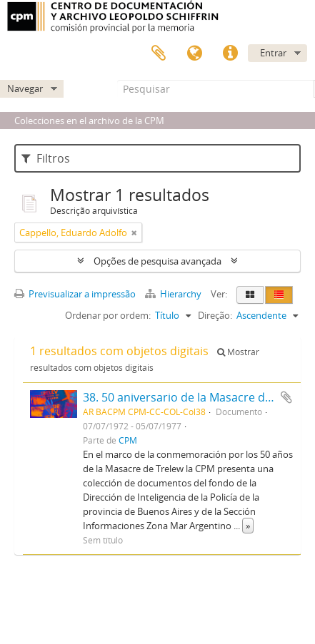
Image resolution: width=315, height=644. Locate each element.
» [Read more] (248, 526)
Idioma (194, 53)
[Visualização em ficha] (250, 295)
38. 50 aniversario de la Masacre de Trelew (196, 397)
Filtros (46, 158)
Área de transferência (159, 53)
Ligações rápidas (230, 53)
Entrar (273, 53)
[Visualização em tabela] (279, 295)
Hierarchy (174, 294)
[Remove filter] (134, 232)
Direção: (215, 315)
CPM (128, 440)
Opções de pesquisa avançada (157, 261)
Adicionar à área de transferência (286, 397)
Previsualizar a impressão (75, 294)
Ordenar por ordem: (108, 315)
